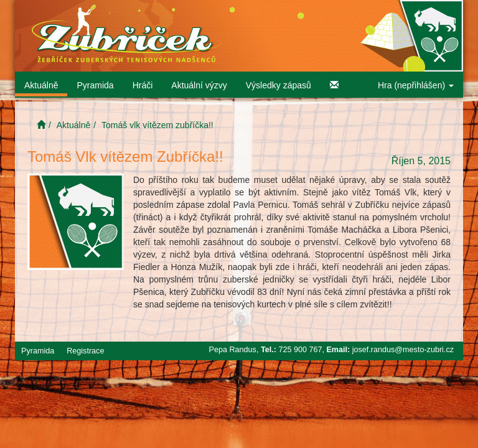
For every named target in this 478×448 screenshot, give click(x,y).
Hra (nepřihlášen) (416, 85)
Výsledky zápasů (279, 85)
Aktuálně (41, 85)
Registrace (85, 351)
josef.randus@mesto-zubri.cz (403, 350)
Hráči (143, 85)
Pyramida (95, 85)
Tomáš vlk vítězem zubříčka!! (157, 125)
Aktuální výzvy (199, 85)
